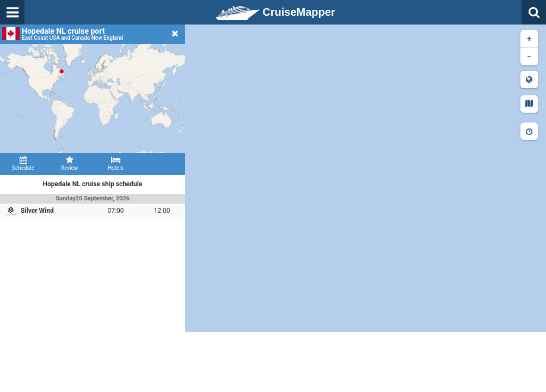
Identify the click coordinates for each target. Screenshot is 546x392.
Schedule (23, 163)
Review (69, 163)
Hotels (116, 163)
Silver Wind (37, 211)
